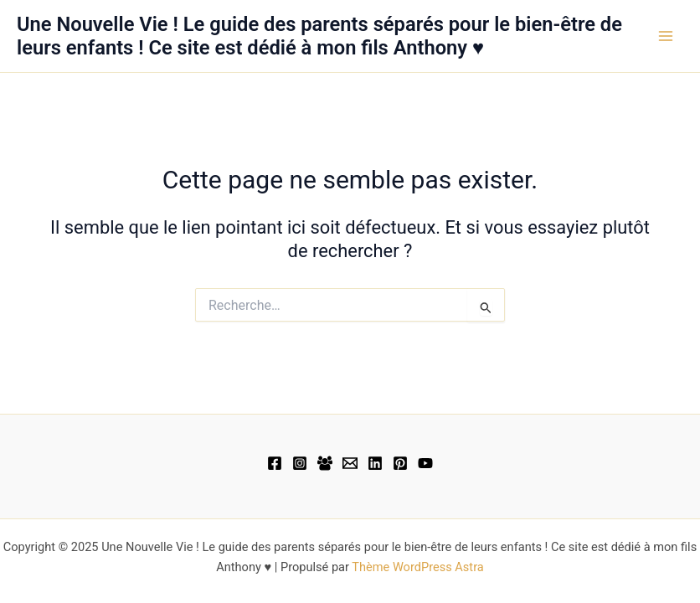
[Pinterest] (400, 463)
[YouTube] (425, 463)
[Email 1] (350, 463)
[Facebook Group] (325, 463)
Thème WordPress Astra (417, 567)
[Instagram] (300, 463)
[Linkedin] (375, 463)
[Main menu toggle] (666, 36)
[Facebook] (275, 463)
